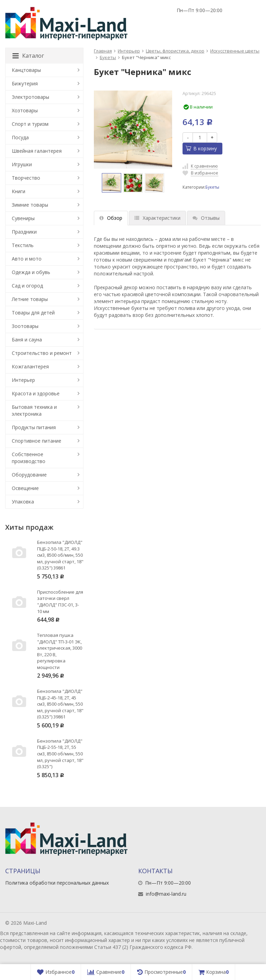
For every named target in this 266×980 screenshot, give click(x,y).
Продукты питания (34, 427)
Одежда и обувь (31, 272)
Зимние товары (30, 205)
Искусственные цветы (235, 51)
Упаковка (23, 502)
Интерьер (129, 51)
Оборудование (29, 475)
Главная (103, 51)
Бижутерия (25, 83)
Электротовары (30, 97)
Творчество (26, 178)
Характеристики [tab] (157, 218)
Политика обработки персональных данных (57, 883)
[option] (112, 183)
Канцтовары (26, 70)
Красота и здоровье (36, 393)
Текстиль (23, 245)
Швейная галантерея (37, 151)
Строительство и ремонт (42, 353)
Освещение (25, 488)
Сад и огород (27, 286)
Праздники (24, 232)
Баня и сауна (27, 340)
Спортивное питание (37, 441)
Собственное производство (29, 458)
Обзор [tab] (111, 218)
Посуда (20, 137)
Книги (19, 191)
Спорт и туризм (30, 124)
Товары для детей (33, 313)
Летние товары (30, 299)
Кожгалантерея (30, 366)
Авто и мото (27, 259)
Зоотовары (25, 326)
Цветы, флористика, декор (175, 51)
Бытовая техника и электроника (34, 410)
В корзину (201, 148)
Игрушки (22, 164)
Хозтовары (25, 110)
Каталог (28, 56)
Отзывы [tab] (206, 218)
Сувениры (23, 218)
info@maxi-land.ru (166, 894)
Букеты (108, 57)
